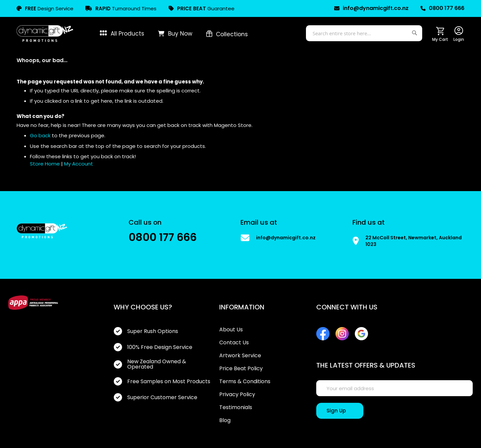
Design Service (45, 8)
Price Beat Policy (241, 369)
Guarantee (201, 8)
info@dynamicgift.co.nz (371, 8)
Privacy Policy (237, 394)
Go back (40, 135)
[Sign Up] (340, 411)
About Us (231, 330)
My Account (79, 164)
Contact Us (234, 343)
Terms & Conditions (245, 382)
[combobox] (364, 33)
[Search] (415, 32)
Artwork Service (240, 356)
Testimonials (236, 407)
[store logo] (45, 34)
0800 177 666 (442, 8)
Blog (225, 420)
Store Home (45, 164)
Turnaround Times (121, 8)
